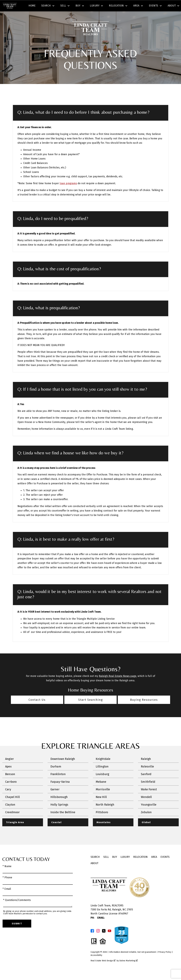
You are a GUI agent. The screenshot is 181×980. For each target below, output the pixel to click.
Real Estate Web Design (103, 969)
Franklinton (58, 782)
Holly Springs (59, 813)
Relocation (141, 865)
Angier (9, 767)
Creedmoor (12, 821)
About (95, 872)
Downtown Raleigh (63, 767)
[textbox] (61, 6)
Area (154, 865)
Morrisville (103, 798)
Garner (55, 798)
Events (165, 865)
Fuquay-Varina (60, 790)
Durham (56, 775)
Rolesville (147, 775)
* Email (7, 897)
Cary (8, 798)
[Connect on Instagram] (98, 939)
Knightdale (103, 767)
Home (32, 16)
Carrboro (11, 790)
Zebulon (146, 821)
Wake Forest (149, 798)
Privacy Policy (165, 960)
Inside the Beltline (63, 821)
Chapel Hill (12, 805)
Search (107, 6)
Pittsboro (102, 821)
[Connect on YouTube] (109, 939)
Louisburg (102, 782)
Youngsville (149, 813)
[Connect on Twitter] (104, 939)
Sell (106, 865)
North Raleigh (105, 813)
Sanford (146, 782)
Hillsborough (59, 805)
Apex (8, 775)
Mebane (101, 790)
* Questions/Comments (17, 908)
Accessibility (96, 964)
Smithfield (148, 790)
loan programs (68, 192)
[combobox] (59, 6)
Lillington (102, 775)
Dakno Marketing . (129, 969)
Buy (115, 865)
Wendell (146, 805)
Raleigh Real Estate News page (118, 684)
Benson (10, 782)
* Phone (7, 886)
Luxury (125, 865)
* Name (7, 875)
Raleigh (146, 767)
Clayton (10, 813)
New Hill (101, 805)
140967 (124, 922)
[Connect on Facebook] (92, 939)
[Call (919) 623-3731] (150, 6)
